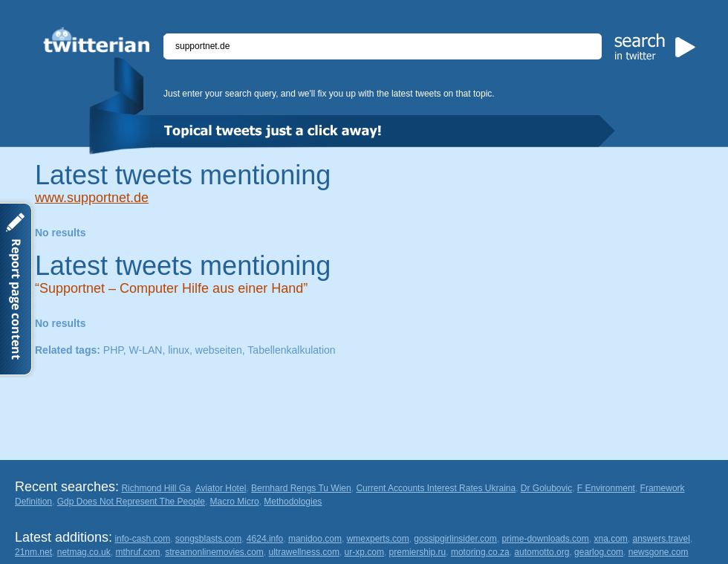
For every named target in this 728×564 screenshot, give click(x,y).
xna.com (610, 539)
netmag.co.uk (84, 552)
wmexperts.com (378, 539)
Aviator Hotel (221, 488)
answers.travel (662, 539)
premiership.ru (418, 552)
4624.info (265, 539)
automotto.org (542, 552)
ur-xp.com (364, 552)
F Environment (606, 488)
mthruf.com (137, 552)
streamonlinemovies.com (214, 552)
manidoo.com (315, 539)
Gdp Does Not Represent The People (131, 502)
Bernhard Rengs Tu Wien (301, 488)
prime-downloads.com (545, 539)
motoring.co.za (480, 552)
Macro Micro (235, 502)
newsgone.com (659, 552)
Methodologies (293, 502)
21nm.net (33, 552)
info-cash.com (142, 539)
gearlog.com (599, 552)
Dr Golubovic (546, 488)
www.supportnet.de (92, 198)
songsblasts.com (208, 539)
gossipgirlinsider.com (455, 539)
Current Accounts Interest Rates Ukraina (436, 488)
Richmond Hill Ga (156, 488)
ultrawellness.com (304, 552)
